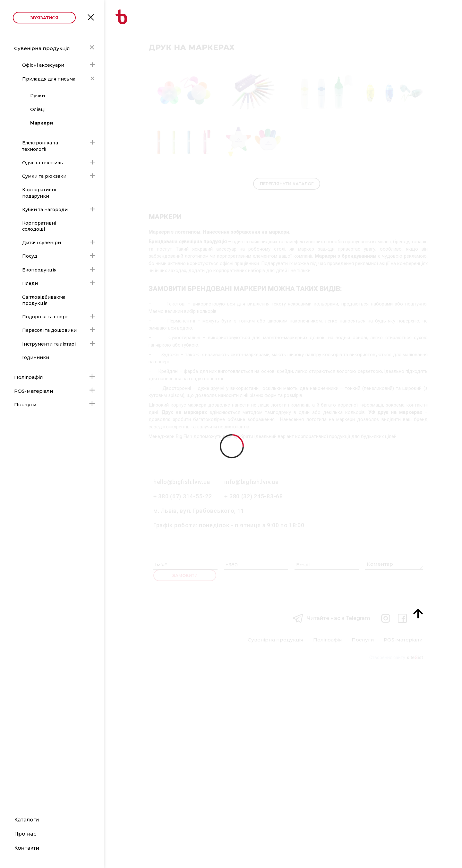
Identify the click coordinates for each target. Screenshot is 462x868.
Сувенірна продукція (42, 48)
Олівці (38, 109)
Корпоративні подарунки (39, 193)
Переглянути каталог (287, 381)
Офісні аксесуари (43, 65)
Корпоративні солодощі (39, 226)
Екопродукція (39, 270)
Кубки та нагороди (45, 210)
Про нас (25, 834)
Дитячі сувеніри (42, 243)
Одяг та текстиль (43, 163)
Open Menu (91, 17)
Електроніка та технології (40, 146)
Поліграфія (29, 377)
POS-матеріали (34, 391)
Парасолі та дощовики (49, 330)
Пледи (30, 283)
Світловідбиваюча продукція (44, 300)
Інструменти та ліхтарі (49, 344)
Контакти (27, 848)
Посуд (30, 256)
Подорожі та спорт (45, 317)
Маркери (42, 123)
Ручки (38, 96)
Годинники (36, 357)
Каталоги (27, 820)
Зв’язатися (44, 18)
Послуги (25, 404)
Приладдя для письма (49, 79)
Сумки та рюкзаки (44, 176)
